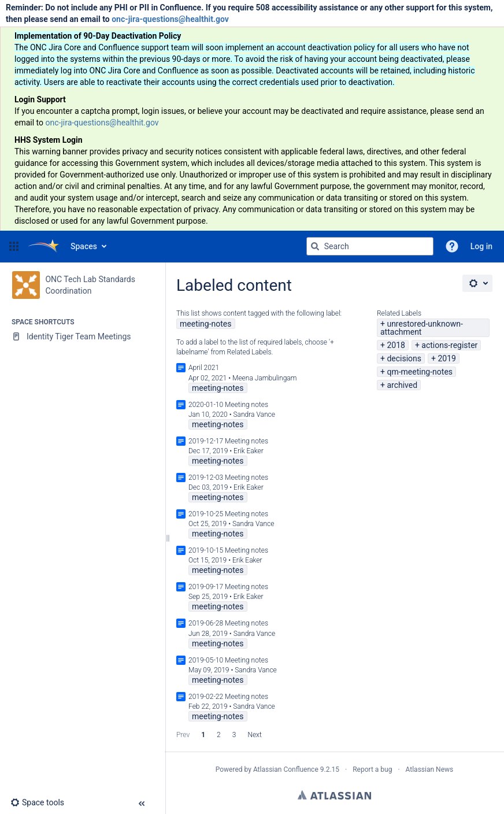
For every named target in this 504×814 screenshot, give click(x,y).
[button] (14, 246)
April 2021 (204, 368)
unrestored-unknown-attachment (422, 328)
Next (254, 735)
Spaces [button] (84, 246)
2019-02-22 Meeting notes (228, 697)
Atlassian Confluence (286, 769)
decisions (404, 358)
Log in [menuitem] (481, 246)
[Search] (315, 246)
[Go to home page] (43, 246)
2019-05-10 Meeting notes (228, 660)
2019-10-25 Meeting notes (228, 514)
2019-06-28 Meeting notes (228, 623)
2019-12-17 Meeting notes (228, 441)
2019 (446, 358)
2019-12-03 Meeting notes (228, 478)
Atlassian (334, 795)
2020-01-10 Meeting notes (228, 405)
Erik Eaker (249, 451)
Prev (183, 735)
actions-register (449, 345)
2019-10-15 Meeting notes (228, 550)
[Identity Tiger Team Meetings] (82, 336)
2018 (396, 345)
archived (402, 385)
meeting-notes (206, 324)
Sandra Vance (254, 415)
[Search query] (370, 246)
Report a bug (372, 769)
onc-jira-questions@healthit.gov (170, 19)
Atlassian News (430, 769)
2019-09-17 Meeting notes (228, 587)
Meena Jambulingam (264, 378)
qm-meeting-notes (420, 372)
